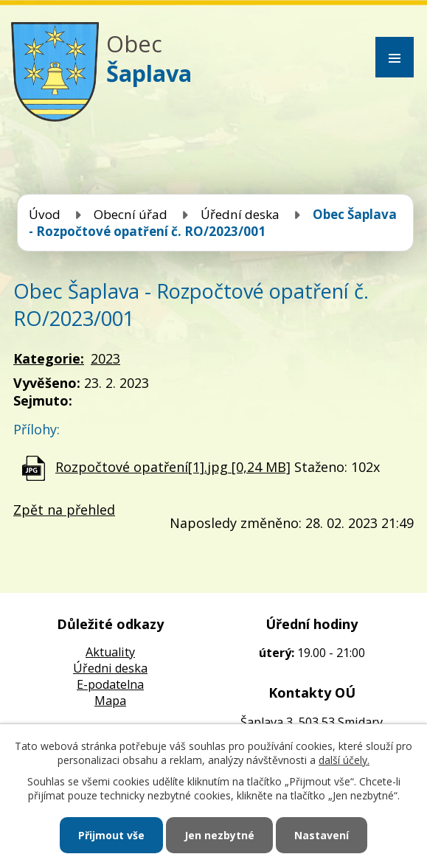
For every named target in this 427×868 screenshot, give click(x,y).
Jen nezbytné (219, 835)
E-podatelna (110, 684)
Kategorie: (49, 358)
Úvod (45, 214)
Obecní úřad (131, 214)
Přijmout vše (111, 835)
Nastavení (322, 835)
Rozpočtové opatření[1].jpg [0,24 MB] (173, 467)
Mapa (110, 701)
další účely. (344, 760)
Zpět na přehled (64, 510)
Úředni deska (110, 668)
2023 (105, 358)
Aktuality (110, 652)
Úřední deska (240, 214)
